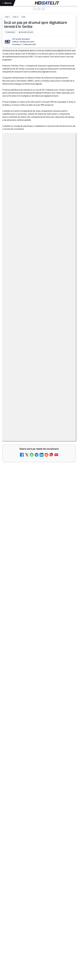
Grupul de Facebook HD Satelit (39, 860)
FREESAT (13, 919)
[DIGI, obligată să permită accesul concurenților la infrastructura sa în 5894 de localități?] (68, 493)
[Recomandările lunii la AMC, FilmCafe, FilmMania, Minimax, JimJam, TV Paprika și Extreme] (68, 471)
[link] (39, 370)
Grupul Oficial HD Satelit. (39, 307)
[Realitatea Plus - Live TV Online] (68, 532)
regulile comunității (41, 300)
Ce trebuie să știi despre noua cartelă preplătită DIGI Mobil (35, 386)
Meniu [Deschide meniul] (7, 3)
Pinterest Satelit (39, 896)
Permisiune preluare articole (39, 934)
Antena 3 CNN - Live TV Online (26, 546)
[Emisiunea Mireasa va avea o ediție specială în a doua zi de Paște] (39, 606)
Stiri (23, 17)
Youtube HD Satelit (39, 875)
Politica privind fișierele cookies (39, 942)
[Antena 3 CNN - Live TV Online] (68, 551)
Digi (5, 919)
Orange (43, 919)
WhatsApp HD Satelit (39, 868)
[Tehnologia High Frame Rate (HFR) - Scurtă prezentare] (68, 429)
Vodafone (62, 919)
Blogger (58, 953)
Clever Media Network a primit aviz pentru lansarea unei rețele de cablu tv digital (32, 406)
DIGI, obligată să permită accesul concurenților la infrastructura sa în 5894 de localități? (34, 489)
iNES (70, 919)
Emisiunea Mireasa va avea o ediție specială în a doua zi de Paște (37, 582)
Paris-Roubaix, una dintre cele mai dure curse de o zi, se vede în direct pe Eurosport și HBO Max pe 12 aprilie (38, 633)
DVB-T (8, 17)
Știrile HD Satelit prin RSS (39, 903)
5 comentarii (10, 32)
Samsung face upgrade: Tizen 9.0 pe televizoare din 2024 (35, 509)
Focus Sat (23, 919)
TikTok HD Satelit (39, 882)
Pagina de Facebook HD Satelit (39, 853)
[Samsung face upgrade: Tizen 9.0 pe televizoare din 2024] (68, 513)
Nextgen (33, 919)
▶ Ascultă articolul (26, 32)
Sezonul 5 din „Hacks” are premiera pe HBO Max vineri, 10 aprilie (37, 684)
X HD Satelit (39, 889)
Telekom (52, 919)
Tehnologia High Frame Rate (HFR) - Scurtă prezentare (32, 425)
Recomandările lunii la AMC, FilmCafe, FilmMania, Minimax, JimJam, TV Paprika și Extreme (32, 468)
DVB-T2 (16, 17)
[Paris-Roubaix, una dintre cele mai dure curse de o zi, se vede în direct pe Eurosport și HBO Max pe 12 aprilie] (39, 658)
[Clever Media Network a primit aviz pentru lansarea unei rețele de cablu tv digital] (68, 410)
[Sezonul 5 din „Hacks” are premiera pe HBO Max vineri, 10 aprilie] (39, 709)
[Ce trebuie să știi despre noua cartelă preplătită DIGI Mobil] (68, 390)
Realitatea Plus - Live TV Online (27, 527)
